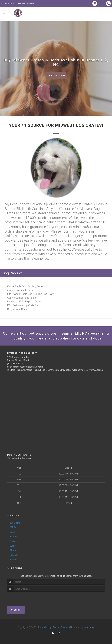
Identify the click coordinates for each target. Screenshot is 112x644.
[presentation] (24, 598)
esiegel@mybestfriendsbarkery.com (25, 367)
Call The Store (56, 75)
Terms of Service (61, 627)
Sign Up (16, 610)
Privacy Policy (44, 627)
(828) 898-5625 (15, 364)
